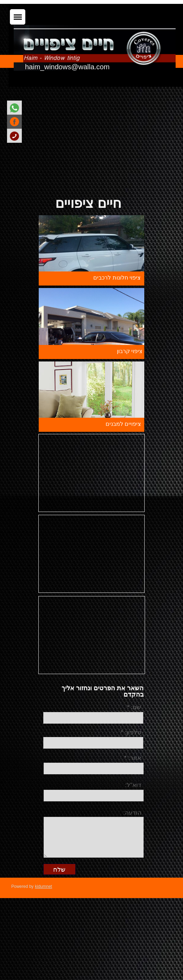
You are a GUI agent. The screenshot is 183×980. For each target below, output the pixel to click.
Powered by (22, 886)
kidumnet (43, 886)
